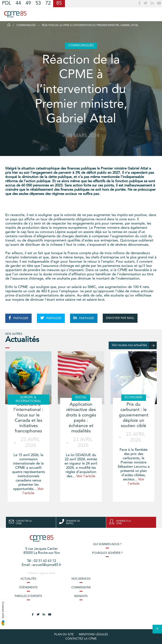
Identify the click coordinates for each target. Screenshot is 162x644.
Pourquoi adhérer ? (107, 553)
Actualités (28, 579)
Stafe (52, 573)
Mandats (81, 596)
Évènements (28, 588)
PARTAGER (18, 318)
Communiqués (26, 25)
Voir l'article (86, 476)
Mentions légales (93, 634)
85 (59, 3)
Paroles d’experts (28, 596)
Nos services (81, 579)
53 (38, 3)
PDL (7, 3)
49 (28, 3)
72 (48, 3)
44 (18, 3)
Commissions (81, 588)
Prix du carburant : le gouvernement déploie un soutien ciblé (134, 415)
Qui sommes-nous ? (107, 544)
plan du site (64, 634)
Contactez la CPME (81, 639)
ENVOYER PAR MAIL (120, 318)
